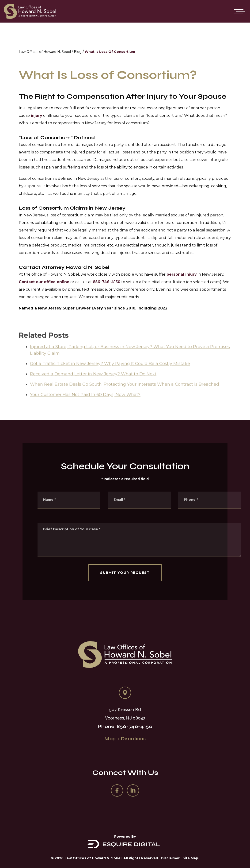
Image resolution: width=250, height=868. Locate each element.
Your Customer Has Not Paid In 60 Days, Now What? (85, 404)
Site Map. (191, 858)
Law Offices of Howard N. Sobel (45, 52)
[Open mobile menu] (239, 11)
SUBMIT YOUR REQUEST (125, 573)
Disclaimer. (171, 858)
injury (36, 115)
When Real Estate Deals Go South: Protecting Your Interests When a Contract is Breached (125, 394)
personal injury (182, 274)
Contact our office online (44, 282)
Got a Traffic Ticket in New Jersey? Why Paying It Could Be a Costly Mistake (110, 373)
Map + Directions (125, 739)
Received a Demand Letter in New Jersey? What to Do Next (93, 383)
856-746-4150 (107, 282)
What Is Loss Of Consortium (110, 52)
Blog (78, 52)
